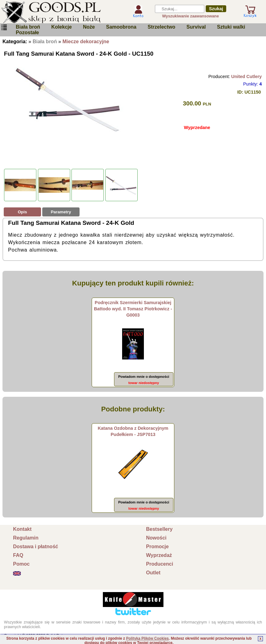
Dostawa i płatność (36, 547)
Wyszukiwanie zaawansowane (191, 16)
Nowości (156, 538)
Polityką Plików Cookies (147, 638)
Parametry (61, 212)
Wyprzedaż (159, 555)
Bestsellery (159, 529)
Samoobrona (121, 27)
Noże (89, 27)
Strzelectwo (161, 27)
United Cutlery (246, 76)
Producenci (160, 564)
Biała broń (28, 27)
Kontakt (22, 529)
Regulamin (26, 538)
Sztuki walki (231, 27)
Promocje (157, 547)
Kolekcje (62, 27)
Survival (196, 27)
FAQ (18, 555)
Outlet (153, 573)
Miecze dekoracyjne (86, 42)
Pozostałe (28, 32)
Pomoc (21, 564)
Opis (22, 212)
